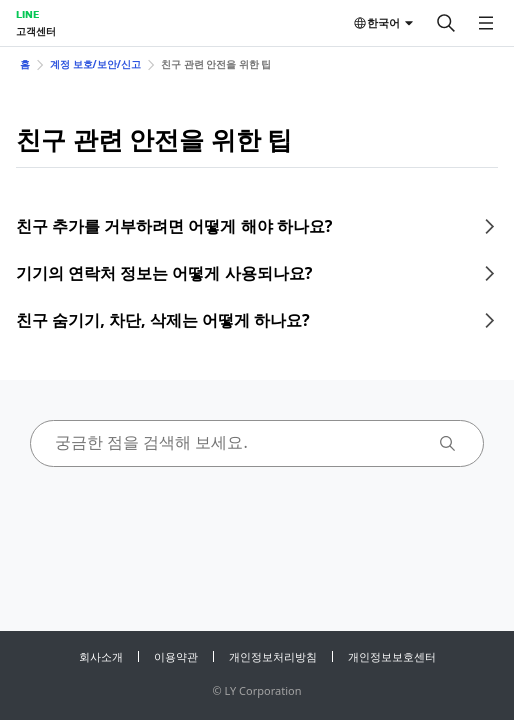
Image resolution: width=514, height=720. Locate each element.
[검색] (446, 23)
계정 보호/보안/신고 (95, 64)
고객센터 (36, 31)
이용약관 (176, 656)
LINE (27, 14)
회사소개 (101, 656)
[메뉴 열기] (486, 23)
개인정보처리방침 (273, 656)
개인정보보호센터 (392, 656)
